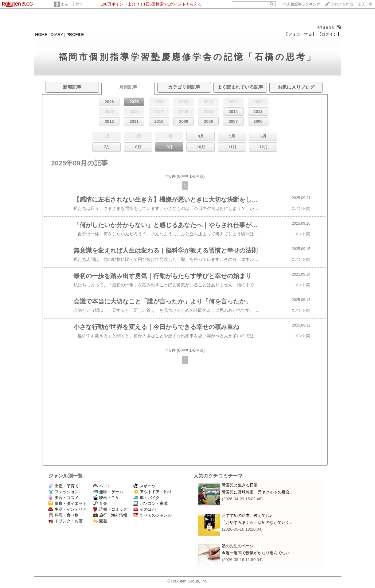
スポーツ (145, 486)
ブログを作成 (342, 4)
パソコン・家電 (150, 503)
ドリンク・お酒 (65, 521)
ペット (102, 486)
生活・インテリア (67, 509)
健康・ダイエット (67, 503)
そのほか (145, 509)
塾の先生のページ (238, 546)
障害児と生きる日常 (240, 485)
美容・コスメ (63, 498)
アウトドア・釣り (152, 492)
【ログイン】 (329, 34)
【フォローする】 (300, 34)
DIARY (57, 35)
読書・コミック (110, 509)
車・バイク (146, 498)
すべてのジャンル (152, 515)
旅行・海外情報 (110, 515)
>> (301, 4)
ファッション (63, 492)
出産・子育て (72, 4)
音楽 (100, 503)
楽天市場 (365, 4)
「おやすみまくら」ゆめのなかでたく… (258, 522)
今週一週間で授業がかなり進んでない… (258, 553)
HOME (41, 35)
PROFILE (75, 35)
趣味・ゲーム (108, 492)
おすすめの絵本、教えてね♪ (247, 515)
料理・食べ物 (63, 515)
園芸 (100, 521)
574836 (326, 28)
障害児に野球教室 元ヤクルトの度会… (258, 492)
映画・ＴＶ (106, 498)
